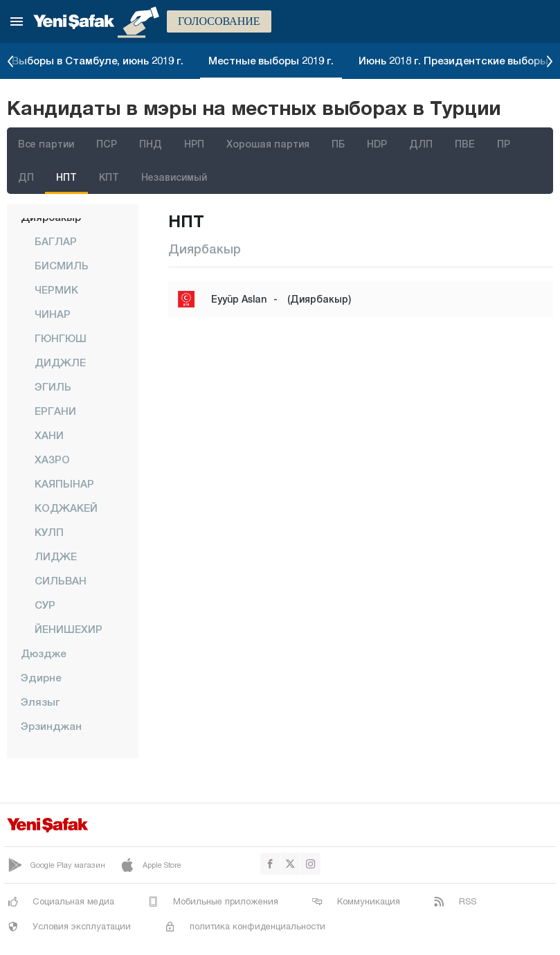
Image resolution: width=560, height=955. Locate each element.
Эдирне (41, 677)
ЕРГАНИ (55, 411)
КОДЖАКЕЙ (66, 508)
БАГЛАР (56, 241)
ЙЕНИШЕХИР (69, 629)
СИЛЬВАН (61, 580)
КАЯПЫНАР (64, 483)
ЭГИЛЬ (53, 386)
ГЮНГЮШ (61, 338)
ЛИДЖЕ (56, 556)
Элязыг (40, 702)
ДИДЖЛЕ (60, 362)
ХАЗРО (52, 459)
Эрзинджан (51, 726)
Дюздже (43, 653)
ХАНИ (49, 435)
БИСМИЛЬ (62, 265)
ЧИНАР (53, 314)
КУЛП (49, 532)
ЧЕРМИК (56, 289)
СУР (45, 605)
